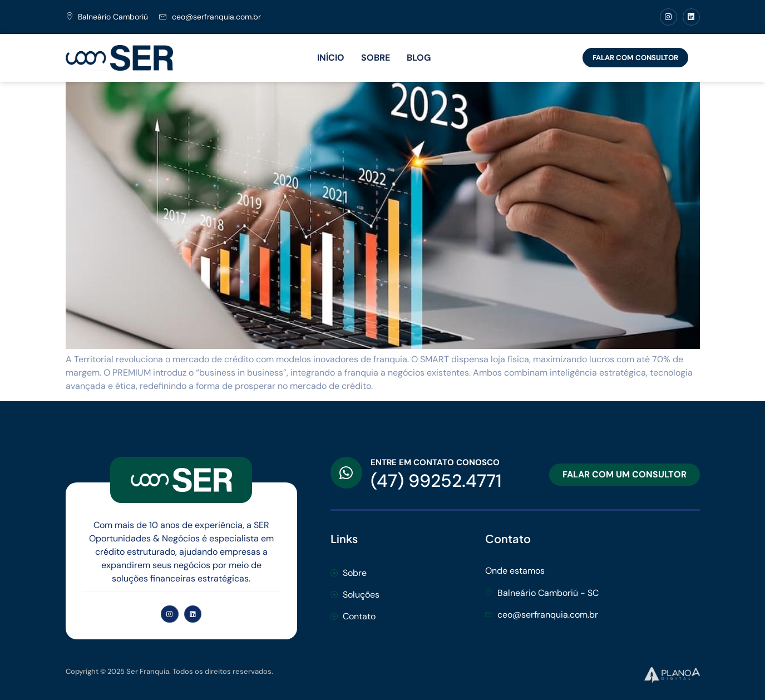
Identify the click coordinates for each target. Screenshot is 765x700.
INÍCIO (331, 58)
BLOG (419, 58)
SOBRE (376, 58)
